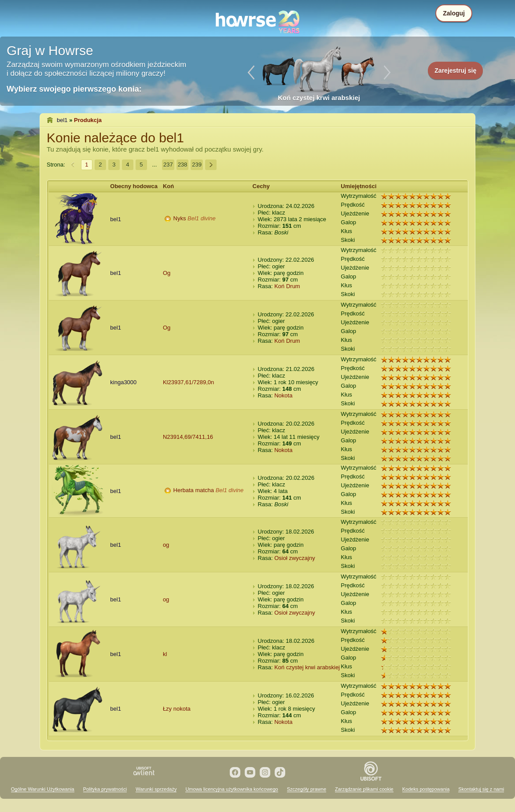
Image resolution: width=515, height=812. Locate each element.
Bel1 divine (202, 218)
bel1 (62, 120)
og (166, 545)
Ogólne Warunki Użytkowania (43, 789)
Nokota (283, 395)
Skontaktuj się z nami (481, 789)
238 (183, 165)
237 (168, 165)
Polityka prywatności (105, 789)
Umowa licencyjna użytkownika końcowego (232, 789)
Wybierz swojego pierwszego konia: (74, 89)
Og (167, 273)
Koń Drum (287, 286)
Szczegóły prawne (307, 789)
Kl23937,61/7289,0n (188, 382)
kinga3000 (123, 382)
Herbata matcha (194, 490)
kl (165, 654)
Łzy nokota (177, 709)
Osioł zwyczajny (294, 558)
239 (197, 165)
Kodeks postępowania (426, 789)
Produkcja (88, 120)
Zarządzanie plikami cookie (364, 789)
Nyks (180, 218)
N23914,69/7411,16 (188, 437)
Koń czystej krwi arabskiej (307, 667)
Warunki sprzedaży (156, 789)
